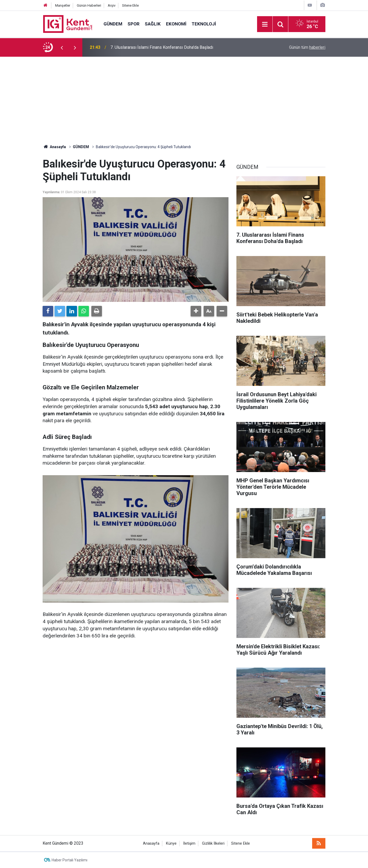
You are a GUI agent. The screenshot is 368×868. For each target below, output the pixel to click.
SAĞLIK (153, 24)
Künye (171, 843)
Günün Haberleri (89, 5)
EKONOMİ (176, 24)
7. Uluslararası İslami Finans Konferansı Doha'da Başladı (162, 47)
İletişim (189, 843)
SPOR (134, 24)
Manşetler (63, 5)
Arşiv (112, 5)
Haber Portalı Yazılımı (69, 860)
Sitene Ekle (130, 5)
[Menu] (265, 24)
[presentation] (62, 47)
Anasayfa (151, 843)
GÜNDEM (113, 24)
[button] (196, 311)
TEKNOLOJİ (204, 24)
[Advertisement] (184, 96)
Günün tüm (307, 47)
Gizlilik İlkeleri (213, 843)
